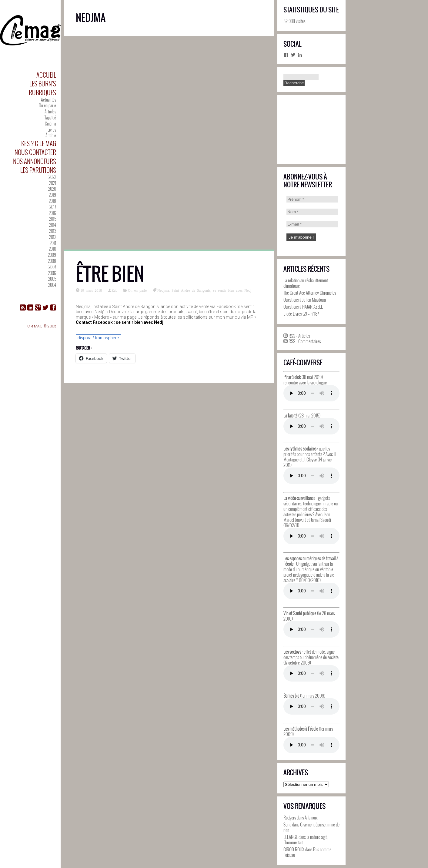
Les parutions (38, 170)
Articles (50, 111)
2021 (53, 183)
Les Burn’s (43, 84)
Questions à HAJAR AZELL (303, 307)
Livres (52, 130)
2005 (52, 279)
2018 (52, 201)
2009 (52, 255)
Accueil (46, 75)
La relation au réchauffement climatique (306, 283)
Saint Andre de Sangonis (191, 290)
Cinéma (50, 124)
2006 (52, 273)
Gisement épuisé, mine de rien (311, 827)
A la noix (311, 817)
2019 (52, 195)
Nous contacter (35, 152)
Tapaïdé (50, 117)
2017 (53, 207)
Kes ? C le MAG (39, 143)
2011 (53, 243)
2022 (52, 177)
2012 (53, 237)
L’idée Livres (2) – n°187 (301, 313)
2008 (52, 261)
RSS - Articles (297, 336)
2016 (52, 213)
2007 (52, 267)
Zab (114, 290)
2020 (52, 189)
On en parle (47, 105)
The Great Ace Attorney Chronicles (310, 293)
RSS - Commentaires (302, 341)
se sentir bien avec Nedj (232, 290)
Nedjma (163, 290)
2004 (52, 285)
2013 (53, 231)
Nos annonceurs (35, 161)
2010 (52, 249)
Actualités (48, 100)
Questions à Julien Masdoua (305, 300)
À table (51, 135)
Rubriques (42, 92)
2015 (53, 219)
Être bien (110, 274)
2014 (53, 225)
